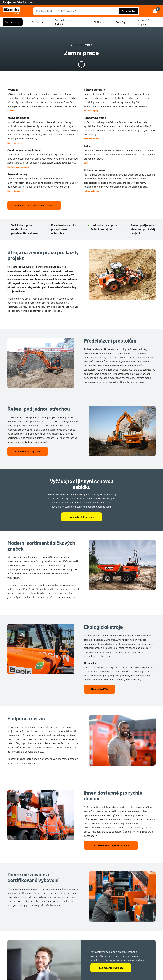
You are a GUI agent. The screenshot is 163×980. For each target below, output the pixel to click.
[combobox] (77, 11)
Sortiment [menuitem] (13, 22)
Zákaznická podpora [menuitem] (143, 22)
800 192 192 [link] (30, 2)
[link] (11, 11)
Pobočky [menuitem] (121, 22)
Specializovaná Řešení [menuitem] (69, 22)
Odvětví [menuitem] (38, 22)
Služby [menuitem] (99, 22)
